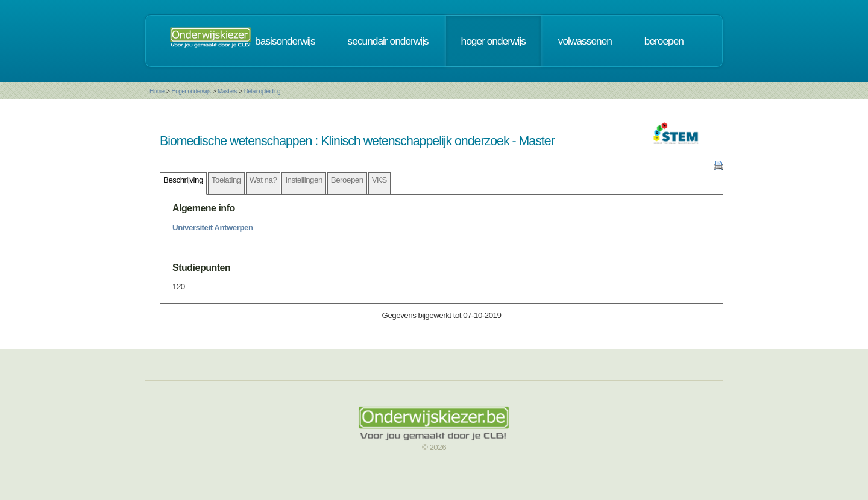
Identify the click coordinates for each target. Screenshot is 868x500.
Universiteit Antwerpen (213, 227)
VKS (379, 180)
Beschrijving (183, 180)
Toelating (226, 180)
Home (157, 91)
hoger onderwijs (493, 41)
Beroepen (347, 180)
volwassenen (585, 41)
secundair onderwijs (388, 41)
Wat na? (263, 180)
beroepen (664, 41)
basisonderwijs (285, 41)
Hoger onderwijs (191, 91)
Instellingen (303, 180)
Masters (227, 91)
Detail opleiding (262, 91)
